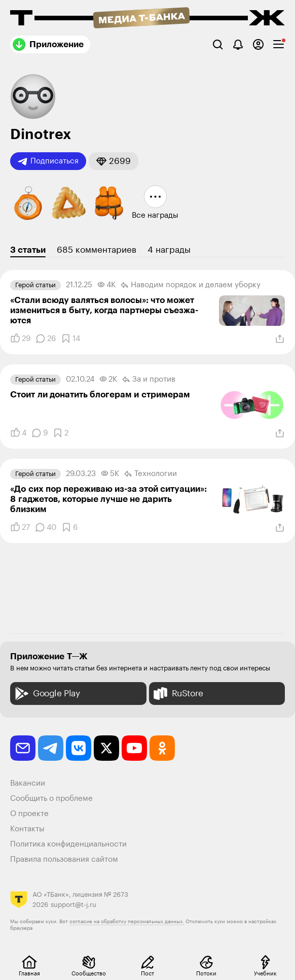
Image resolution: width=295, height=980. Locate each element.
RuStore (177, 694)
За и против (149, 380)
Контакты (27, 829)
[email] (23, 748)
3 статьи (28, 250)
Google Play (46, 694)
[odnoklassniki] (162, 748)
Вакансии (28, 783)
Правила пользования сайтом (64, 859)
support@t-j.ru (73, 905)
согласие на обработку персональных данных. (127, 922)
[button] (114, 161)
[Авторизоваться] (258, 44)
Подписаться (48, 161)
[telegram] (51, 748)
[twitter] (106, 748)
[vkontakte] (79, 748)
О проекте (29, 814)
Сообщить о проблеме (51, 799)
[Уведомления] (238, 44)
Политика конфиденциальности (68, 844)
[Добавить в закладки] (70, 339)
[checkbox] (279, 44)
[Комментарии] (46, 339)
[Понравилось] (20, 339)
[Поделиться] (280, 339)
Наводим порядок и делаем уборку (191, 285)
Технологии (151, 474)
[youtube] (134, 748)
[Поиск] (218, 44)
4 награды (169, 250)
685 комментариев (97, 250)
